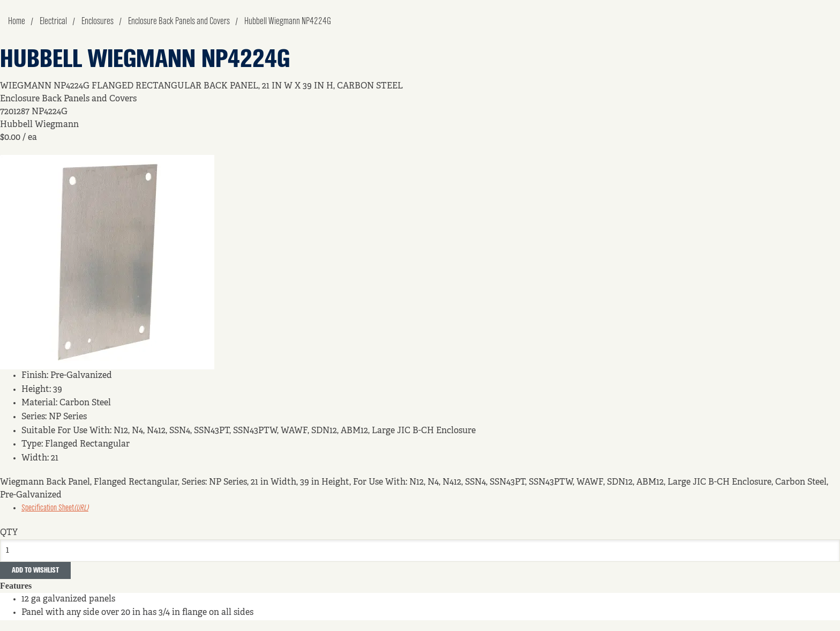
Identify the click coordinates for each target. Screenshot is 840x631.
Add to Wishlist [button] (35, 570)
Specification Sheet (55, 508)
